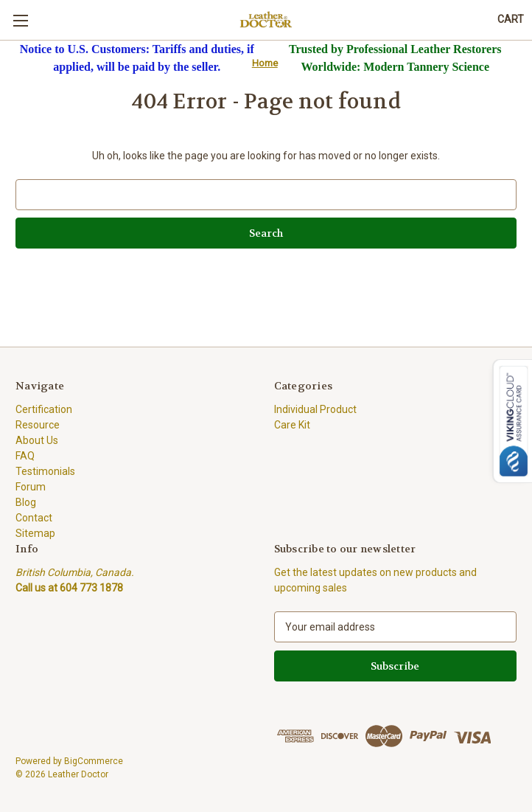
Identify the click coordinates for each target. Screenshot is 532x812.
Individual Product (315, 409)
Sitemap (35, 533)
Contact (34, 518)
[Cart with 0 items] (511, 20)
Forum (31, 487)
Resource (38, 425)
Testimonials (45, 471)
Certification (44, 409)
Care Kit (292, 425)
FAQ (25, 456)
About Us (37, 440)
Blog (26, 502)
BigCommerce (94, 761)
